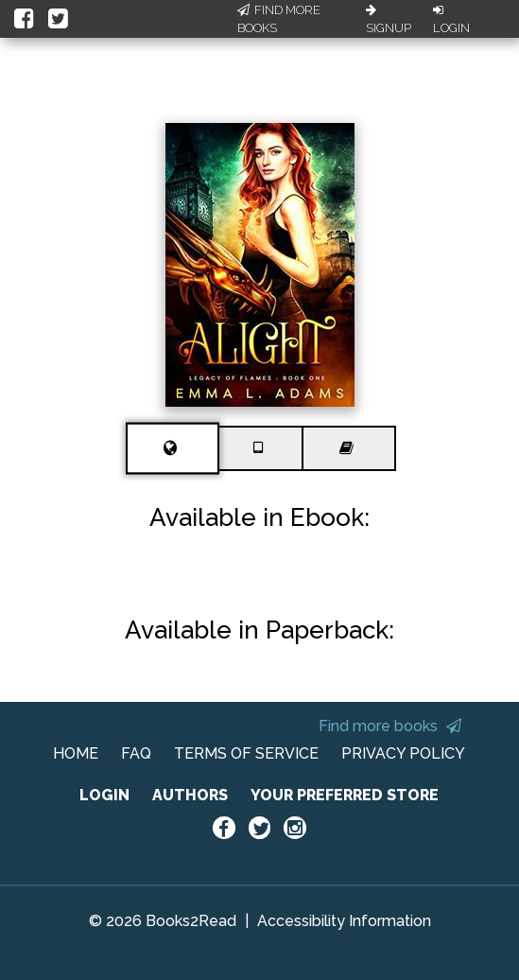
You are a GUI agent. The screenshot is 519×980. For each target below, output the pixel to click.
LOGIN (104, 795)
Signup (389, 20)
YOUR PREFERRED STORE (345, 795)
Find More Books (279, 19)
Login (451, 20)
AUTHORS (190, 795)
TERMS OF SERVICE (246, 753)
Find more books (390, 726)
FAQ (136, 753)
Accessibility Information (344, 921)
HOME (76, 753)
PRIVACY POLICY (403, 753)
